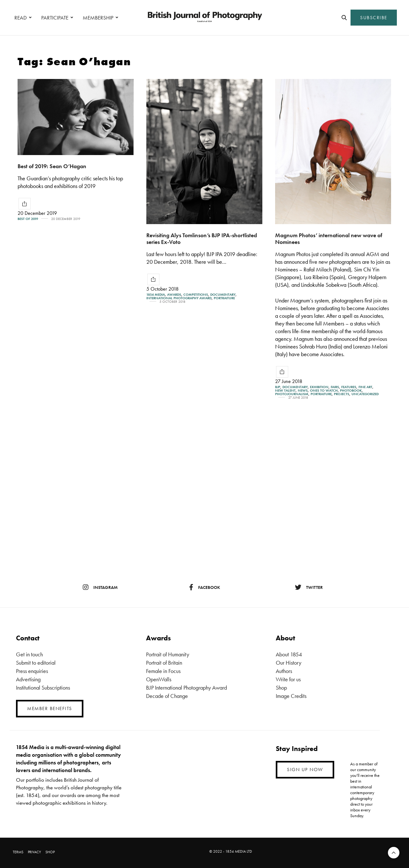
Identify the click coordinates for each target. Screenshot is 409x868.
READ (21, 18)
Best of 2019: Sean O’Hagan (52, 166)
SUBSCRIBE (374, 18)
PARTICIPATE (55, 18)
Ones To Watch (324, 391)
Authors (284, 671)
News (303, 391)
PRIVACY (34, 852)
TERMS (18, 852)
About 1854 (289, 654)
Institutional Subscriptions (43, 688)
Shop (281, 688)
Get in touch (29, 654)
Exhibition (319, 387)
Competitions (196, 295)
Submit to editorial (36, 663)
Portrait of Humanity (168, 654)
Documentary (223, 295)
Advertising (28, 679)
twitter (309, 587)
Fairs (335, 387)
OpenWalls (159, 679)
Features (349, 387)
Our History (289, 663)
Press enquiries (32, 671)
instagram (100, 587)
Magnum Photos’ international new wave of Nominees (329, 239)
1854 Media (156, 295)
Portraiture (224, 298)
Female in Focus (163, 671)
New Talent (285, 391)
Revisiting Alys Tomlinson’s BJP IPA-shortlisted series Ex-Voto (202, 239)
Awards (174, 295)
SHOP (50, 852)
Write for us (288, 679)
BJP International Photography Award (186, 688)
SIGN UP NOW (305, 770)
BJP (278, 387)
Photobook (351, 391)
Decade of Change (167, 696)
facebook (205, 587)
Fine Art (365, 387)
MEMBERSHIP (98, 18)
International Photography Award (179, 298)
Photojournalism (292, 394)
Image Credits (291, 696)
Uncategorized (365, 394)
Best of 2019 (28, 219)
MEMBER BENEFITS (50, 708)
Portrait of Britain (164, 663)
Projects (342, 394)
